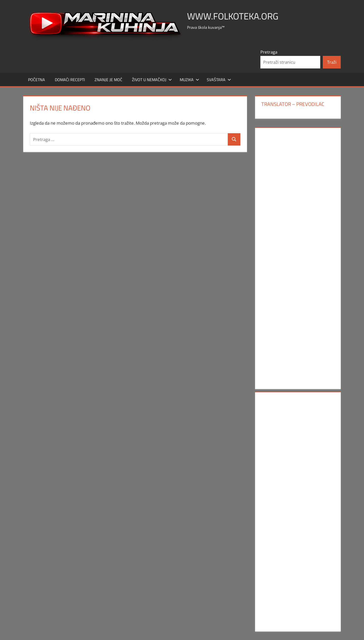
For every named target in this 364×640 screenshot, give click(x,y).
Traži (332, 62)
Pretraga (269, 52)
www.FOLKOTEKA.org (233, 16)
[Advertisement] (298, 208)
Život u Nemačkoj (152, 80)
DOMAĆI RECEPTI (70, 80)
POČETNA (37, 80)
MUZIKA (189, 80)
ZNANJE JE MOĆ (108, 80)
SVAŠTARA (219, 80)
